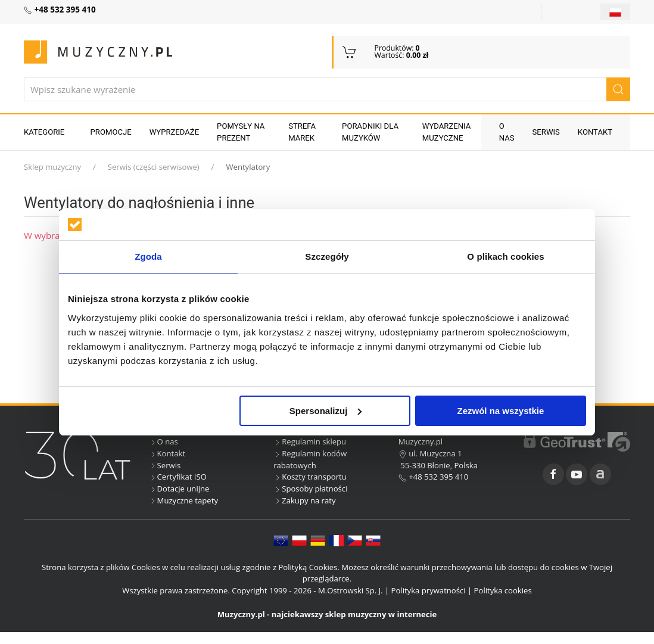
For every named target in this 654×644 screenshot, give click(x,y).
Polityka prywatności (429, 590)
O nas (507, 132)
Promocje (111, 132)
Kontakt (595, 132)
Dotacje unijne (179, 489)
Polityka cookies (503, 590)
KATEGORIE (44, 132)
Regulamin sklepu (310, 441)
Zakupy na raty (304, 500)
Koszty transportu (310, 477)
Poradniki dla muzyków (370, 132)
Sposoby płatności (310, 489)
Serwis (546, 132)
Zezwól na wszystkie (501, 411)
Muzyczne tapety (183, 500)
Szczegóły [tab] (327, 256)
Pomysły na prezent (241, 132)
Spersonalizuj (326, 411)
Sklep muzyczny (52, 167)
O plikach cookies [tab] (505, 256)
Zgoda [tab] (148, 256)
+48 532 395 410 (434, 477)
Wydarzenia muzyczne (447, 132)
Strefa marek (302, 132)
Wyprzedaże (174, 132)
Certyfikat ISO (178, 477)
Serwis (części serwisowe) (154, 167)
